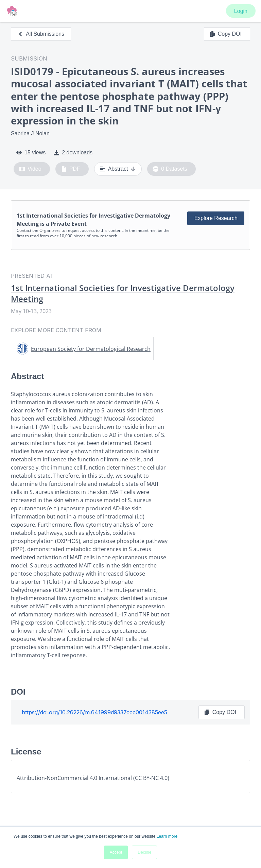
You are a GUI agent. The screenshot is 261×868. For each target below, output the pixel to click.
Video (30, 169)
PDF (71, 169)
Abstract (118, 169)
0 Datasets (170, 169)
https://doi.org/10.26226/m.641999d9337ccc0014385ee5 (94, 712)
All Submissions (41, 34)
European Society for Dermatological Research (91, 349)
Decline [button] (144, 852)
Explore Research (216, 218)
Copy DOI (226, 34)
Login (241, 11)
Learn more (167, 836)
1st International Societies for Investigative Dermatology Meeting (123, 293)
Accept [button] (116, 852)
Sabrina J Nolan (30, 133)
